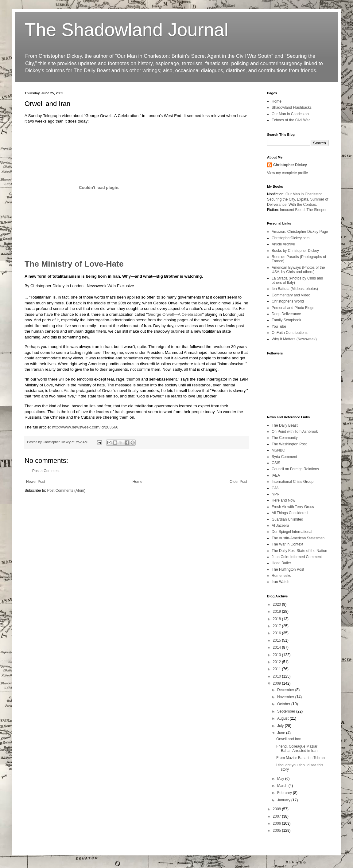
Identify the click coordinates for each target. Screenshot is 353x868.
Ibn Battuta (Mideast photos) (295, 289)
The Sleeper (317, 210)
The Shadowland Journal (126, 30)
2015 (277, 640)
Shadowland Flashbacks (292, 108)
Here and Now (283, 500)
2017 (277, 626)
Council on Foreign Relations (295, 469)
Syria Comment (284, 457)
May (281, 779)
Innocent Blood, (293, 210)
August (283, 718)
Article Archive (283, 244)
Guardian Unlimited (287, 519)
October (284, 704)
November (286, 697)
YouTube (279, 326)
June (282, 733)
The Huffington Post (288, 569)
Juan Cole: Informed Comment (297, 557)
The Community (285, 438)
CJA (275, 488)
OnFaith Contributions (290, 333)
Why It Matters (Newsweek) (294, 339)
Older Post (238, 482)
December (286, 690)
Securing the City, (281, 199)
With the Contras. (303, 205)
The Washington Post (289, 444)
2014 (277, 647)
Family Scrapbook (286, 320)
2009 (277, 683)
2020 (277, 604)
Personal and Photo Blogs (293, 308)
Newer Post (36, 482)
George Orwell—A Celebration (175, 314)
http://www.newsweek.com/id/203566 (85, 427)
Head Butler (281, 563)
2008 (277, 809)
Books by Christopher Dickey (295, 251)
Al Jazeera (280, 526)
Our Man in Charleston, (305, 194)
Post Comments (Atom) (66, 491)
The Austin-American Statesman (298, 538)
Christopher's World (288, 301)
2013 (277, 655)
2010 (277, 676)
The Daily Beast (285, 425)
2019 (277, 612)
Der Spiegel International (292, 532)
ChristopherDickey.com (291, 238)
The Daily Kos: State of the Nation (299, 551)
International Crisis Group (293, 482)
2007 (277, 816)
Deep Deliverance (286, 314)
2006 (277, 823)
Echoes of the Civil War (291, 120)
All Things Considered (290, 513)
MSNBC (278, 450)
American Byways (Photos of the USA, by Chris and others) (298, 270)
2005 (277, 831)
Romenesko (281, 576)
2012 (277, 662)
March (283, 786)
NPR (275, 494)
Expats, (303, 199)
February (285, 793)
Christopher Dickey (290, 165)
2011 (277, 669)
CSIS (276, 463)
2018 (277, 619)
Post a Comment (46, 471)
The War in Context (287, 544)
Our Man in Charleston (290, 114)
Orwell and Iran (289, 739)
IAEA (276, 475)
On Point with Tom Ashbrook (295, 432)
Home (138, 482)
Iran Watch (281, 582)
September (287, 711)
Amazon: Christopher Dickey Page (300, 232)
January (284, 800)
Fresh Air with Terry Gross (293, 507)
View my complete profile (287, 173)
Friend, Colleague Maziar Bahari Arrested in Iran (297, 749)
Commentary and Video (291, 295)
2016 (277, 633)
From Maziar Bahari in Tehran (301, 758)
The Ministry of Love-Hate (74, 264)
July (281, 726)
